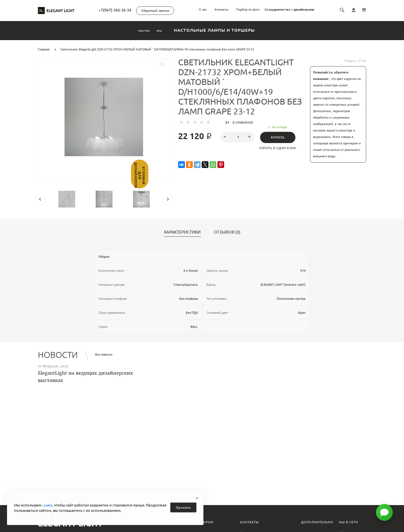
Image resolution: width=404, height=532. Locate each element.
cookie (48, 505)
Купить (280, 137)
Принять (183, 508)
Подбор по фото (248, 10)
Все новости (104, 354)
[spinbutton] (237, 137)
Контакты (221, 10)
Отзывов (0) (227, 232)
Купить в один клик (280, 148)
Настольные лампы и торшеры (231, 30)
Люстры (137, 30)
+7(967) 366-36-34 (139, 10)
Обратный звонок (179, 11)
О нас (203, 10)
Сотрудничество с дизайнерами (289, 10)
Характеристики (182, 232)
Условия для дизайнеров (5, 190)
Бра (169, 30)
